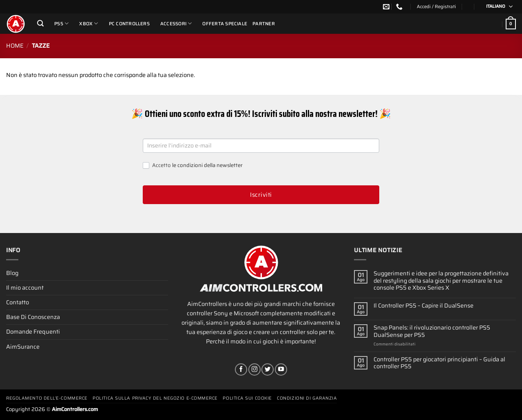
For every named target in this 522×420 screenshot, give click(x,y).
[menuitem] (497, 7)
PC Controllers (129, 24)
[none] (497, 7)
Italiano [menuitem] (496, 6)
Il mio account (25, 288)
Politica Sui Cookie (247, 398)
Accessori (176, 23)
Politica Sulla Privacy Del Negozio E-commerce (155, 398)
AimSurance (23, 347)
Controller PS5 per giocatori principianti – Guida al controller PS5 (439, 363)
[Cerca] (40, 23)
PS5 (61, 23)
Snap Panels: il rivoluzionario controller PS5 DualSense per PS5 (432, 331)
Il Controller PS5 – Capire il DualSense (424, 306)
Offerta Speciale (225, 24)
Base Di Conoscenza (33, 317)
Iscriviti (261, 195)
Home (15, 46)
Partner (264, 24)
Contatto (18, 302)
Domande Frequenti (33, 332)
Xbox (88, 23)
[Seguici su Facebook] (241, 369)
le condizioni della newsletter (207, 165)
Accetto (193, 166)
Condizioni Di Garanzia (307, 398)
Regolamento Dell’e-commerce (47, 398)
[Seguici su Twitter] (268, 369)
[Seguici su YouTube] (281, 369)
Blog (12, 273)
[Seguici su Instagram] (254, 369)
